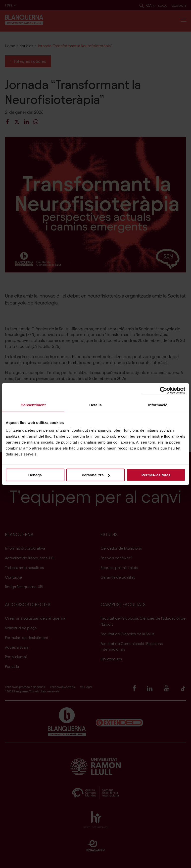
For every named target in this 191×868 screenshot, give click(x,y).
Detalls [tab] (95, 405)
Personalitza (96, 475)
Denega (35, 475)
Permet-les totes (156, 475)
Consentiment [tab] (33, 405)
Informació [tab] (158, 405)
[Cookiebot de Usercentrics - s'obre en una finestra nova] (164, 390)
